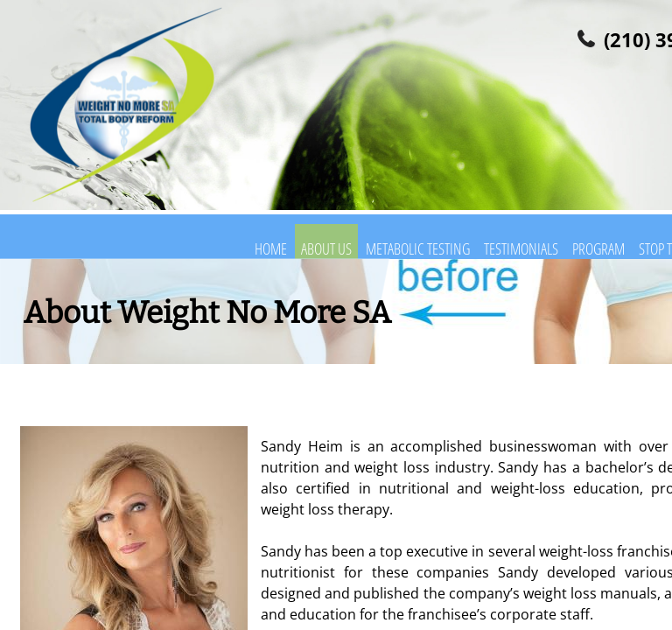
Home (271, 248)
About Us (326, 248)
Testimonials (521, 248)
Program (598, 248)
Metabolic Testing (418, 248)
